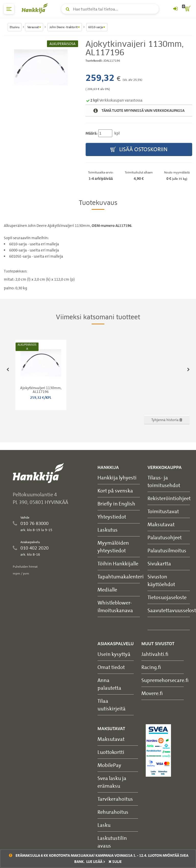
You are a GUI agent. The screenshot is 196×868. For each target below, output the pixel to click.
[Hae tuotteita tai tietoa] (110, 9)
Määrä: (91, 133)
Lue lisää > (96, 862)
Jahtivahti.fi (155, 654)
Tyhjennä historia (167, 420)
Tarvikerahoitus (115, 799)
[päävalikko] (9, 9)
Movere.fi (152, 693)
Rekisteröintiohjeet (169, 498)
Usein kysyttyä (114, 654)
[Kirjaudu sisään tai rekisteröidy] (175, 9)
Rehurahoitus (113, 812)
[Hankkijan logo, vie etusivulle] (36, 8)
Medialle (107, 590)
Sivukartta (159, 563)
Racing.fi (151, 667)
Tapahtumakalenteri (121, 576)
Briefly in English (116, 504)
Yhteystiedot (112, 517)
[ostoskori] (187, 9)
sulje (115, 862)
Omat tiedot (111, 667)
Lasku (104, 825)
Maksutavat (161, 524)
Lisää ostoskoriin (139, 150)
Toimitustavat (163, 511)
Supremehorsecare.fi (165, 680)
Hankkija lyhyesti (117, 477)
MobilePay (109, 765)
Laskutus (108, 530)
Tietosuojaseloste (167, 597)
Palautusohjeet (165, 537)
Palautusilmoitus (167, 550)
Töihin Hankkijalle (118, 563)
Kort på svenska (115, 491)
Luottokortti (111, 752)
